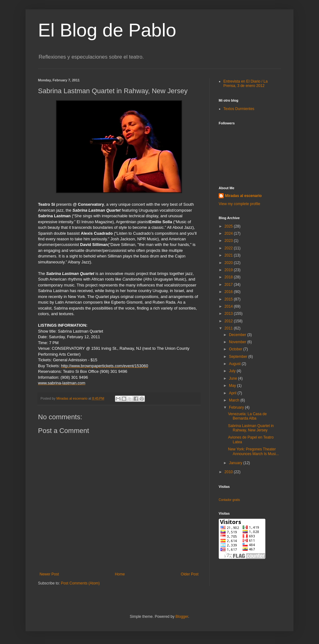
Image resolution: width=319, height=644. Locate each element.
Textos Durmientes (239, 109)
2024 (229, 233)
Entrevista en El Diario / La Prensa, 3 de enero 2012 (245, 84)
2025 (229, 226)
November (238, 342)
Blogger (182, 617)
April (233, 393)
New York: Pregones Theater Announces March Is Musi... (253, 451)
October (236, 349)
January (236, 463)
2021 (229, 255)
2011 (229, 328)
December (238, 335)
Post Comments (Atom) (80, 583)
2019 (229, 270)
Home (120, 574)
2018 (229, 277)
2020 (229, 263)
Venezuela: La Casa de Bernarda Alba (247, 416)
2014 (229, 306)
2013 (229, 314)
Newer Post (49, 574)
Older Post (190, 574)
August (235, 364)
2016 (229, 292)
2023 (229, 241)
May (233, 386)
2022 (229, 248)
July (233, 371)
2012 (229, 321)
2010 (229, 472)
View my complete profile (239, 204)
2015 (229, 299)
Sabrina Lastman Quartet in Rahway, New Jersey (251, 428)
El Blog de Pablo (107, 30)
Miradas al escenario (243, 196)
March (235, 400)
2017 (229, 285)
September (239, 357)
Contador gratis (229, 500)
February (237, 407)
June (233, 378)
